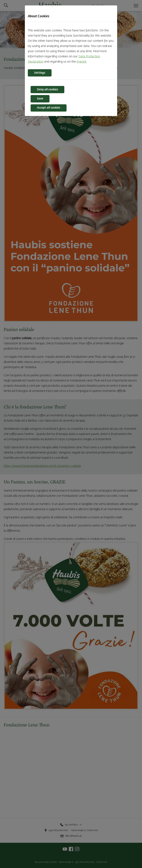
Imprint (81, 62)
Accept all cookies (49, 108)
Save (40, 99)
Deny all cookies (47, 90)
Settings (40, 73)
